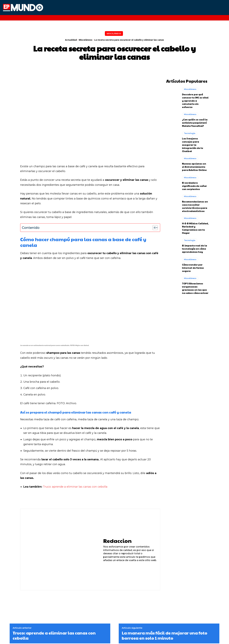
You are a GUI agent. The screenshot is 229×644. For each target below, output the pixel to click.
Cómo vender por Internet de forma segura (193, 267)
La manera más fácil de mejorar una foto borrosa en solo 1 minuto (165, 635)
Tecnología (190, 133)
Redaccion (117, 541)
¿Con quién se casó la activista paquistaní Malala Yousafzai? (195, 122)
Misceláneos (114, 33)
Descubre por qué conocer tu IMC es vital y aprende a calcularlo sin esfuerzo (195, 100)
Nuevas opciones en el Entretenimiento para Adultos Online (194, 166)
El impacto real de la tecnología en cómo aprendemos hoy (194, 248)
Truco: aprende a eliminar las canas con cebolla (75, 487)
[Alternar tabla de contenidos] (154, 228)
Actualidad (71, 40)
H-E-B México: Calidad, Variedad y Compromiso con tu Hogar (195, 228)
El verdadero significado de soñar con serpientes (194, 185)
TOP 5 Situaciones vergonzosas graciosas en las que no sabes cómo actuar (195, 288)
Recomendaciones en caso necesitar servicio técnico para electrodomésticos (195, 206)
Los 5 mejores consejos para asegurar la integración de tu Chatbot (193, 144)
